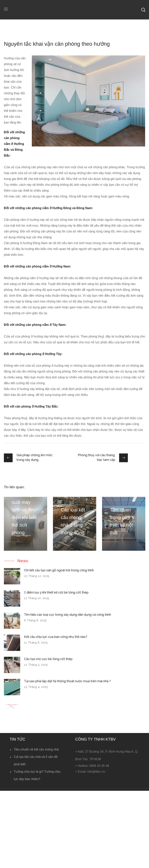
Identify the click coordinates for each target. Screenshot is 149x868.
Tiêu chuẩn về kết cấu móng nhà (36, 749)
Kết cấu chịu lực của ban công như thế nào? (56, 637)
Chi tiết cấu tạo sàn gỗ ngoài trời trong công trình (59, 570)
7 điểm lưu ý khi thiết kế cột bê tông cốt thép (56, 592)
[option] (26, 524)
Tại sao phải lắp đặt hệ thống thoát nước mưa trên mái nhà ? (67, 681)
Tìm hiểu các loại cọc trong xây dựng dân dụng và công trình (68, 615)
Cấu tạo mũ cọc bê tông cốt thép (48, 659)
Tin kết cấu (43, 35)
